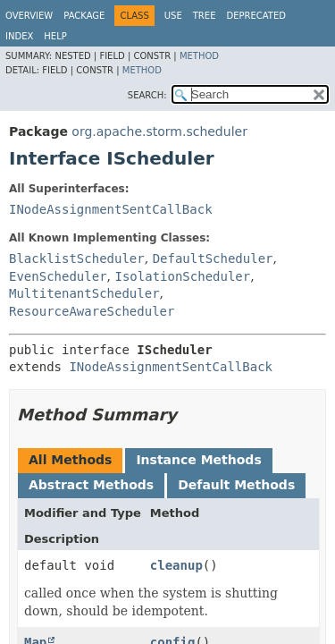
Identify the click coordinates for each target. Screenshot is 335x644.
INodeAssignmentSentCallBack (111, 209)
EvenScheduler (58, 276)
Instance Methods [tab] (198, 460)
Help (55, 36)
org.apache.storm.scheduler (159, 131)
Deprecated (256, 16)
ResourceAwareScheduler (92, 311)
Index (19, 36)
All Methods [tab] (70, 460)
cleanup (176, 565)
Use (173, 16)
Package (84, 16)
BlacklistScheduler (77, 258)
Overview (29, 16)
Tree (205, 16)
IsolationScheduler (182, 276)
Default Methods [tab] (236, 485)
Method (199, 56)
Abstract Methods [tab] (91, 485)
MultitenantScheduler (84, 293)
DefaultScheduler (213, 258)
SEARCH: (147, 95)
